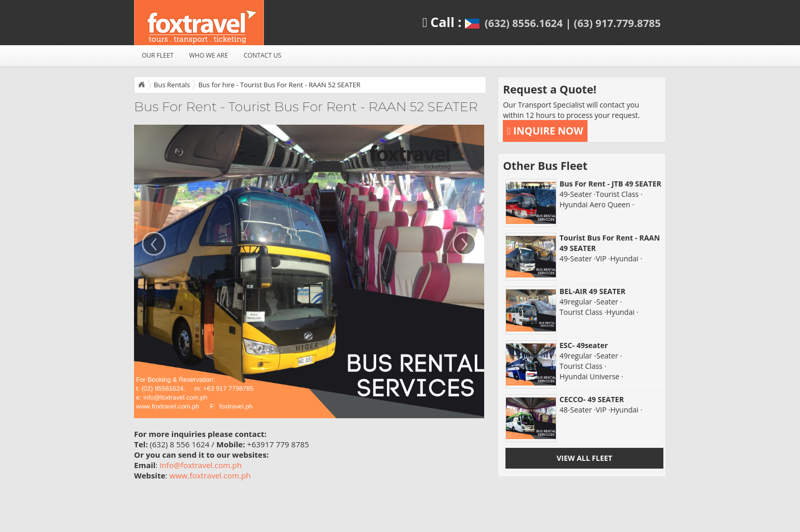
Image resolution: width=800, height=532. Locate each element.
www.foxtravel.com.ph (210, 475)
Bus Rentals (172, 85)
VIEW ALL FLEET (584, 458)
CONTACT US (263, 55)
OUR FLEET (158, 55)
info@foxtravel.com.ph (201, 465)
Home (141, 85)
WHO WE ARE (209, 55)
